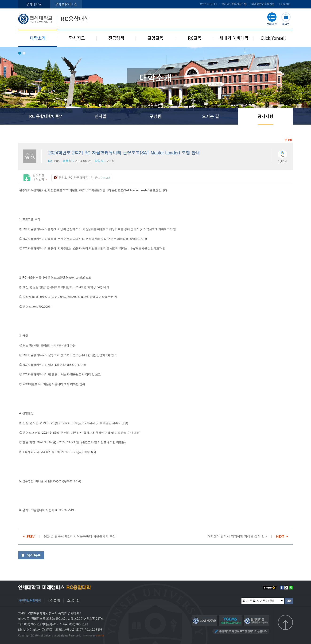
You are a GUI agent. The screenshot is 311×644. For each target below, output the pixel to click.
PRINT (289, 140)
